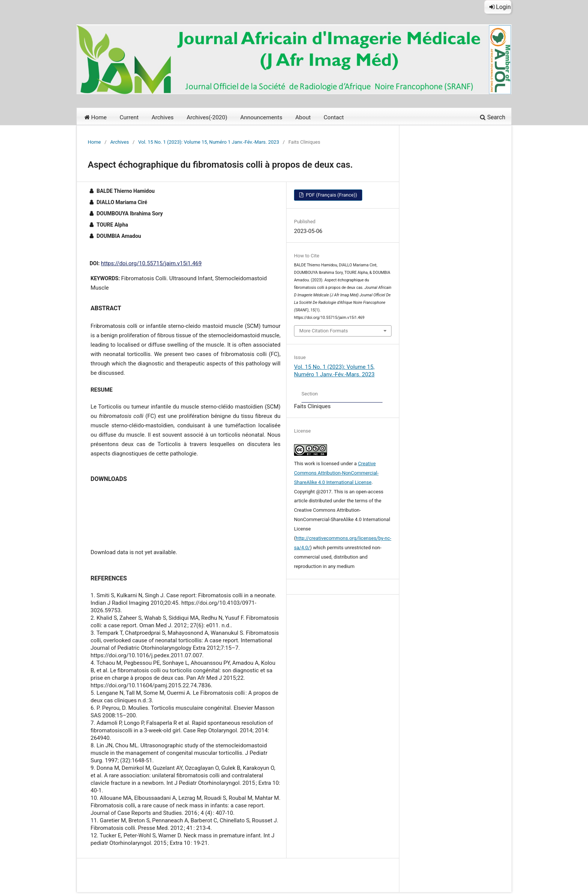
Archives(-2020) (207, 117)
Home (95, 117)
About (303, 117)
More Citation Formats (324, 331)
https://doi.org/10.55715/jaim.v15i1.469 (151, 263)
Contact (334, 117)
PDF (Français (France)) (331, 195)
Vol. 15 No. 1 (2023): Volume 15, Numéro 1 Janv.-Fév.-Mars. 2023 (209, 142)
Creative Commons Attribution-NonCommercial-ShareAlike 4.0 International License (336, 473)
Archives (163, 117)
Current (129, 117)
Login (500, 7)
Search (493, 117)
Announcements (261, 117)
